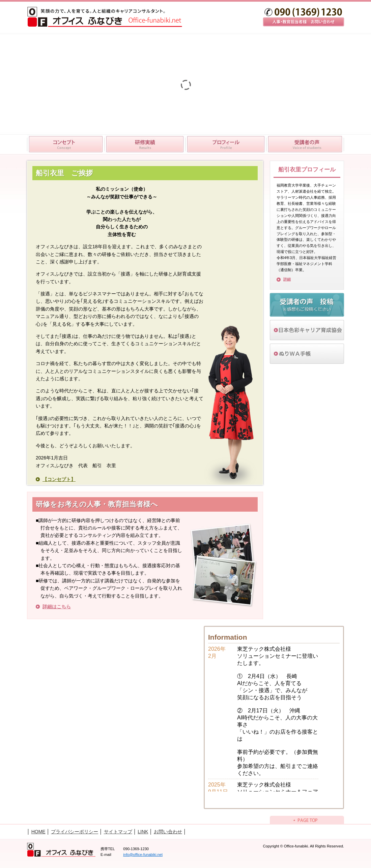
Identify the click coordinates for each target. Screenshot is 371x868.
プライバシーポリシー (75, 832)
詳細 (287, 279)
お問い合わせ (168, 832)
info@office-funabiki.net (143, 855)
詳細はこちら (57, 607)
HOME (38, 832)
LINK (143, 832)
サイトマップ (118, 832)
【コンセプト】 (59, 479)
